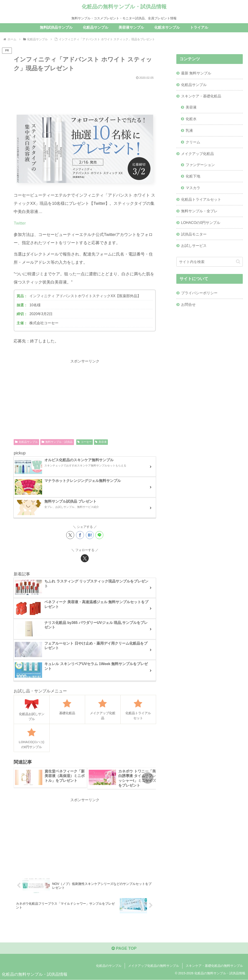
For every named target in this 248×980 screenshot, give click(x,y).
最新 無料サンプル (196, 73)
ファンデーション (200, 165)
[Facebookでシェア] (80, 535)
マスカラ (193, 189)
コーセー (85, 442)
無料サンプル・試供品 (57, 442)
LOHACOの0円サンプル (201, 223)
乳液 (189, 131)
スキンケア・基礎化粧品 (201, 96)
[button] (148, 778)
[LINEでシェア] (99, 535)
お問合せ (188, 306)
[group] (50, 778)
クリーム (193, 142)
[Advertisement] (85, 95)
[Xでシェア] (70, 535)
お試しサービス (194, 247)
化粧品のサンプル (109, 966)
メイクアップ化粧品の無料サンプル (154, 966)
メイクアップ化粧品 (197, 154)
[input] (210, 263)
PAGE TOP (124, 949)
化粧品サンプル (26, 442)
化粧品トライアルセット (201, 200)
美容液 (101, 442)
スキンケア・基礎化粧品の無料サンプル (214, 966)
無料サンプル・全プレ (199, 212)
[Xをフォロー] (85, 558)
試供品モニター (194, 235)
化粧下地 (193, 177)
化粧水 (191, 119)
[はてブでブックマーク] (90, 535)
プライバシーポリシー (199, 294)
